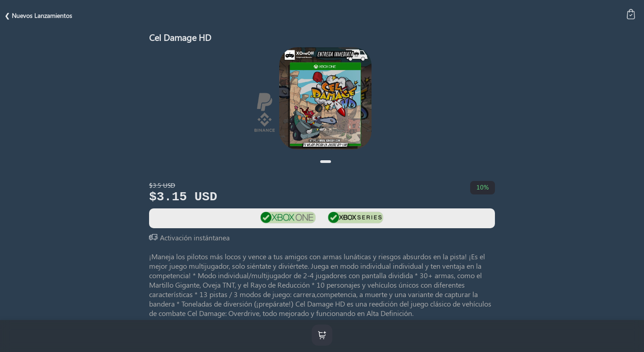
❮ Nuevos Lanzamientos (38, 16)
